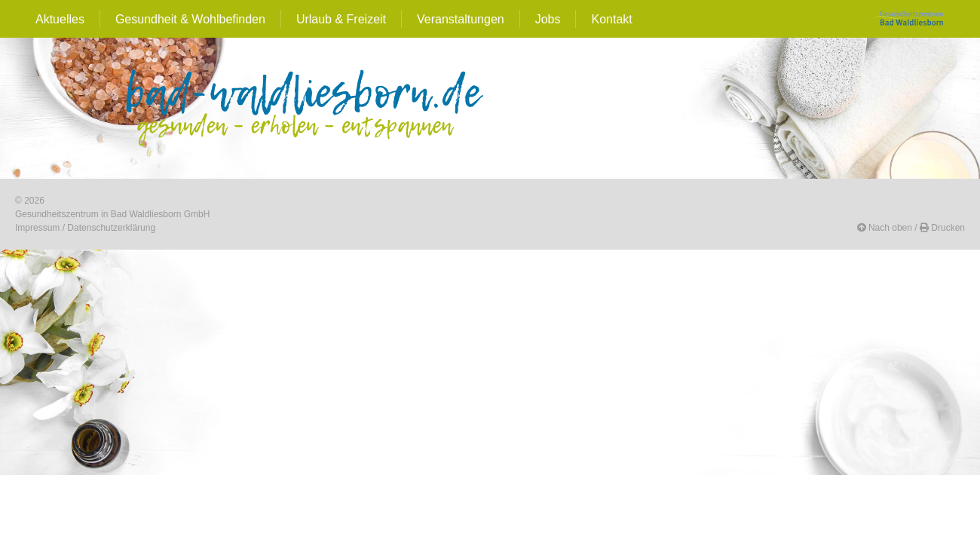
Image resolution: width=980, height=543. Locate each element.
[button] (885, 228)
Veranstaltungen (461, 19)
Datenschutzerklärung (111, 228)
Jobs (548, 19)
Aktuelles (60, 19)
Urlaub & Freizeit (341, 19)
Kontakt (611, 19)
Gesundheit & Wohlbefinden (190, 19)
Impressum (37, 228)
